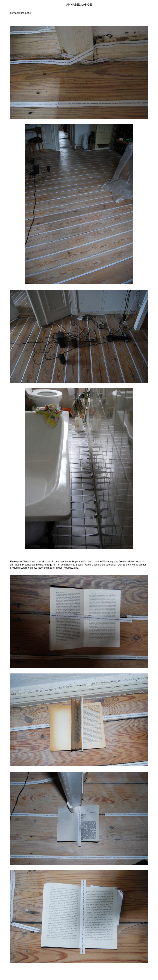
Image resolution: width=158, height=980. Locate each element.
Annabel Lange (79, 4)
